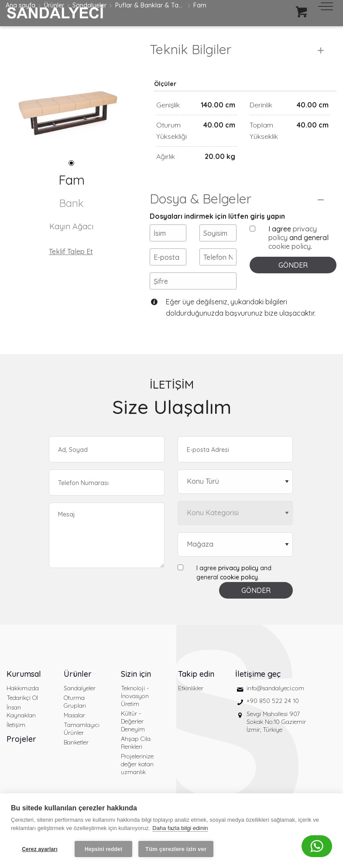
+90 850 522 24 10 (273, 701)
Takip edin (196, 674)
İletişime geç (258, 674)
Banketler (76, 742)
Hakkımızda (23, 688)
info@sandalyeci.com (275, 688)
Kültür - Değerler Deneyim (133, 721)
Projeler (21, 739)
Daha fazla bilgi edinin (180, 828)
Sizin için (136, 674)
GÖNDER (293, 265)
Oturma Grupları (75, 702)
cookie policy (290, 246)
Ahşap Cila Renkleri (136, 743)
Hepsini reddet (103, 849)
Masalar (74, 715)
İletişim (16, 725)
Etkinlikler (191, 688)
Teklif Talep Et (71, 251)
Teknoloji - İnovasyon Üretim (135, 696)
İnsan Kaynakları (21, 711)
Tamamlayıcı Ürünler (82, 729)
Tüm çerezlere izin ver (176, 849)
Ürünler (78, 674)
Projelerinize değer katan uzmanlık (137, 764)
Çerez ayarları (40, 849)
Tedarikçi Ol (22, 698)
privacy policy (238, 568)
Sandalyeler (80, 688)
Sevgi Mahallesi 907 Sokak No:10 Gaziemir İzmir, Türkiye (276, 722)
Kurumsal (24, 674)
